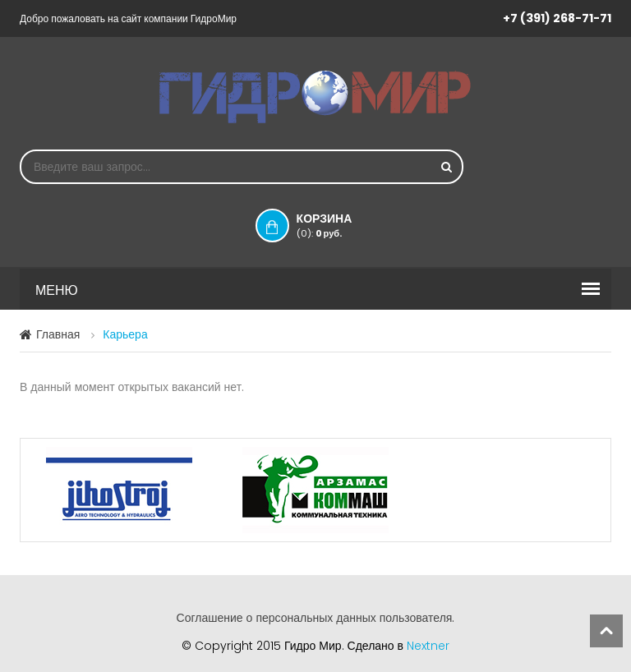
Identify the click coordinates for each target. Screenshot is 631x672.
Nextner (428, 646)
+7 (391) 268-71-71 (557, 18)
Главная (58, 334)
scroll (606, 631)
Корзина (341, 225)
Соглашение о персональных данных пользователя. (316, 618)
